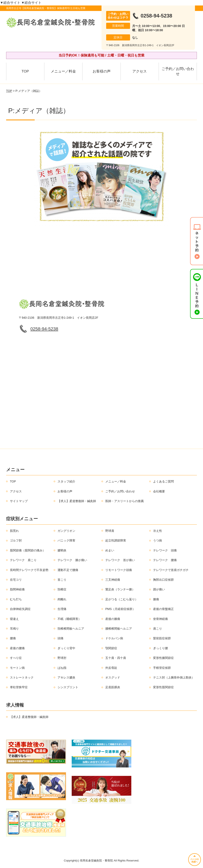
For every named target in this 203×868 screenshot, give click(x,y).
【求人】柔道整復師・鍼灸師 (77, 501)
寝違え (14, 619)
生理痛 (62, 609)
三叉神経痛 (113, 580)
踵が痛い (159, 589)
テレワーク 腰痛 (165, 560)
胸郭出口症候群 (163, 580)
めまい (110, 550)
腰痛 (13, 638)
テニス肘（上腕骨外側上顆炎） (174, 677)
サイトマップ (19, 501)
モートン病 (17, 668)
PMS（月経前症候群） (120, 609)
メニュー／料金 (63, 71)
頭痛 (60, 638)
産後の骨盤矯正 (163, 609)
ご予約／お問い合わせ (178, 71)
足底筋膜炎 (113, 687)
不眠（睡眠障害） (69, 619)
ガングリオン (66, 531)
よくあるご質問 (163, 481)
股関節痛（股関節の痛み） (28, 550)
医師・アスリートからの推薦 (125, 501)
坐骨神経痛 (160, 619)
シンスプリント (68, 687)
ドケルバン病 (114, 638)
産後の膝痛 (113, 619)
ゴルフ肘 (16, 540)
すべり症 (16, 658)
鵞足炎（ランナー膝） (120, 589)
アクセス (140, 71)
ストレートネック (22, 677)
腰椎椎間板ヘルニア (119, 629)
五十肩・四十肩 (116, 658)
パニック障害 (66, 540)
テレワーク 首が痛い (120, 560)
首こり (62, 580)
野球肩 (110, 531)
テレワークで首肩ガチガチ (171, 570)
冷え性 (158, 531)
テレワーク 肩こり (23, 560)
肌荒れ (14, 531)
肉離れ (62, 599)
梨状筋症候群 (162, 638)
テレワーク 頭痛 (165, 550)
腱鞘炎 (62, 550)
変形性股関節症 (163, 687)
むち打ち (16, 599)
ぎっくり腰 (160, 648)
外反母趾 (111, 668)
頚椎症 (62, 589)
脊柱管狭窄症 (19, 687)
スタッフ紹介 (66, 481)
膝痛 (156, 599)
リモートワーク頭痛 (119, 570)
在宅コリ (16, 580)
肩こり (158, 629)
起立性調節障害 (116, 540)
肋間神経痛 (17, 589)
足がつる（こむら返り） (122, 599)
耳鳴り (14, 629)
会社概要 (159, 491)
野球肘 (62, 658)
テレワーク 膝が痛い (72, 560)
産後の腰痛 (17, 648)
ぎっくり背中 (66, 648)
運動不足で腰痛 (68, 570)
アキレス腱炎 (66, 677)
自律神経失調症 (20, 609)
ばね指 (62, 668)
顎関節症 (111, 648)
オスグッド (113, 677)
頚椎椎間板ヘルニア (71, 629)
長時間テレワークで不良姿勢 (29, 570)
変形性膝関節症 (163, 658)
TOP (25, 71)
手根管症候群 (162, 668)
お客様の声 (102, 71)
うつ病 (158, 540)
